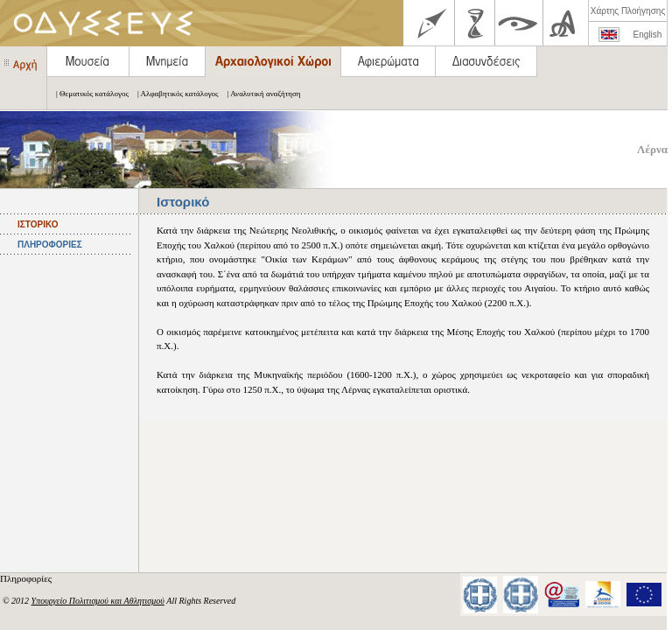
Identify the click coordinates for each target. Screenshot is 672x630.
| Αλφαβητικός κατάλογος (174, 94)
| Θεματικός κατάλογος (88, 94)
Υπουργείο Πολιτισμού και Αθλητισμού (98, 601)
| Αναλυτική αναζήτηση (260, 94)
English (648, 35)
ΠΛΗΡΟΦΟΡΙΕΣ (50, 245)
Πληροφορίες (27, 578)
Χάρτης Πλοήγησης (628, 11)
